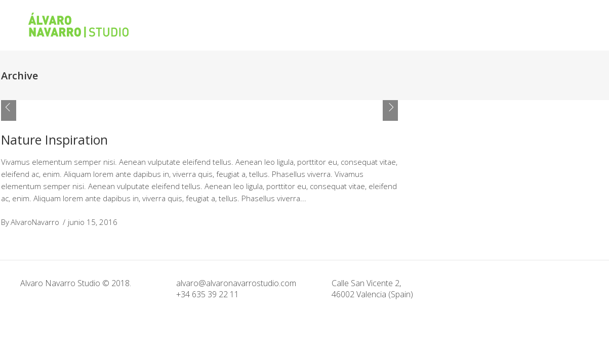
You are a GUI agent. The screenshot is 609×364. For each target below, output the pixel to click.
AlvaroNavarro (35, 222)
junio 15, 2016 (93, 222)
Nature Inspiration (54, 140)
